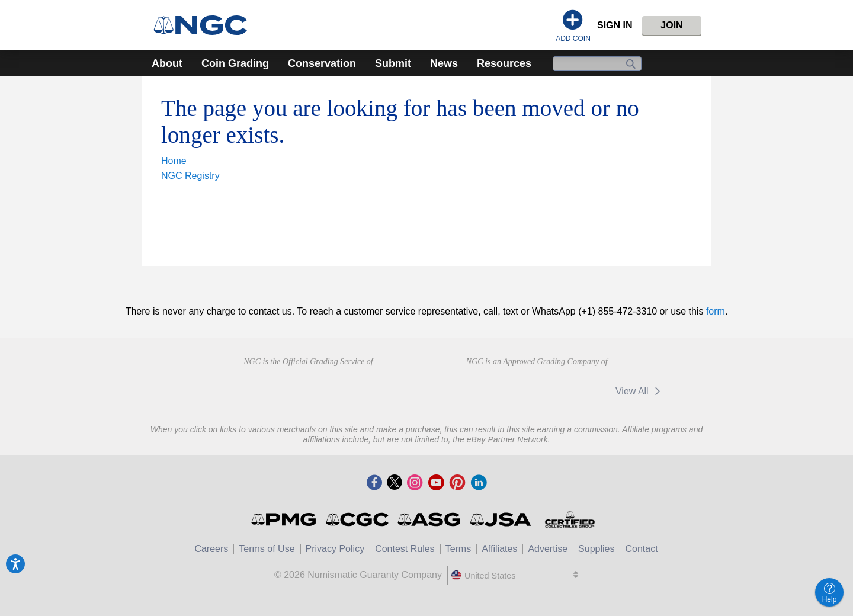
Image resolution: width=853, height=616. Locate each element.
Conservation (322, 63)
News (444, 63)
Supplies (596, 549)
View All (640, 391)
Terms (458, 549)
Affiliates (499, 549)
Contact (641, 549)
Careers (211, 549)
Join (671, 25)
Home (174, 161)
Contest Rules (405, 549)
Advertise (548, 549)
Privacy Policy (335, 549)
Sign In (615, 25)
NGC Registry (190, 176)
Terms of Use (267, 549)
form (716, 311)
